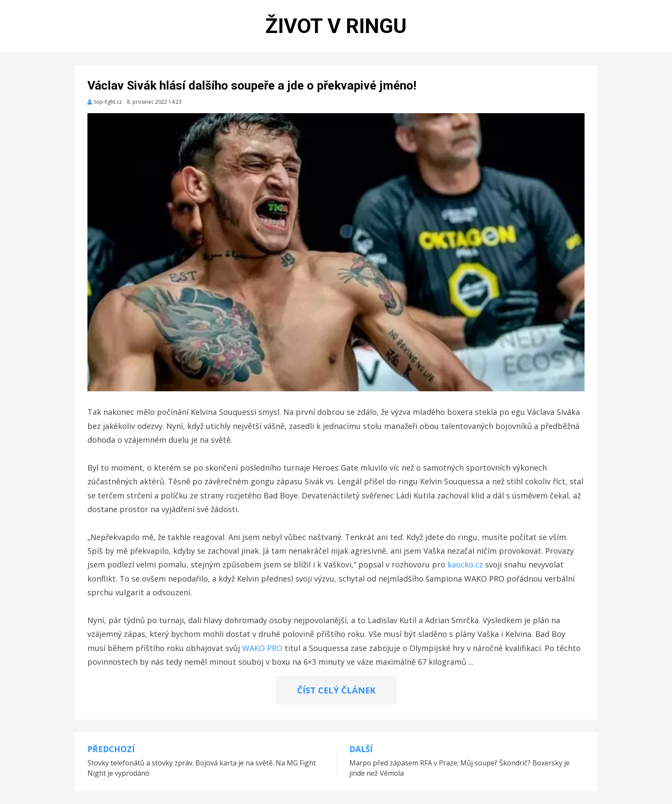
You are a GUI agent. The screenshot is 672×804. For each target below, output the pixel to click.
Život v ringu (336, 26)
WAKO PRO (262, 648)
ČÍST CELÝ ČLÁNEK (336, 690)
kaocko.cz (465, 564)
